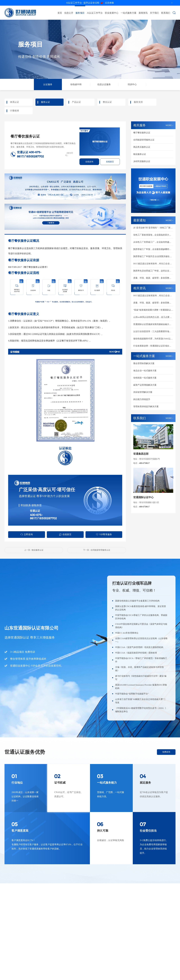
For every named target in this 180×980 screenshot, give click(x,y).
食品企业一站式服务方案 (145, 371)
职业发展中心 (112, 13)
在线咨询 (89, 162)
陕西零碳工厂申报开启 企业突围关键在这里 (153, 256)
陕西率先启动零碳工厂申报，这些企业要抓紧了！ (153, 271)
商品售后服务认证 (142, 147)
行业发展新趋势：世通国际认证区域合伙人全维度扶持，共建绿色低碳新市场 (153, 346)
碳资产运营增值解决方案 (145, 385)
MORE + (169, 125)
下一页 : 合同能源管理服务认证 (97, 550)
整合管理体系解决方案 (144, 363)
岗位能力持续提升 (142, 399)
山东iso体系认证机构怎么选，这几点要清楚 (153, 317)
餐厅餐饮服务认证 (142, 133)
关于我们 (154, 13)
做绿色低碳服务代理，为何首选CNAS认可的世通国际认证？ (153, 339)
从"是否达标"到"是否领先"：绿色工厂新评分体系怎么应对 (153, 228)
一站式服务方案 (129, 13)
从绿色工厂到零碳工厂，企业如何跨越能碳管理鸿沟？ (153, 242)
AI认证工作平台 (95, 13)
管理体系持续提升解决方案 (146, 407)
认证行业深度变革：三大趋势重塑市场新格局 (153, 331)
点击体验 (90, 3)
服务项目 (80, 13)
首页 (60, 13)
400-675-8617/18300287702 (43, 517)
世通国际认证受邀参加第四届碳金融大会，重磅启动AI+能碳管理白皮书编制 (153, 324)
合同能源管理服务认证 (144, 140)
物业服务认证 (140, 154)
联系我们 (166, 13)
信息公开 (69, 13)
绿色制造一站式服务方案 (145, 378)
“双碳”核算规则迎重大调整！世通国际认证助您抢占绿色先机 (153, 310)
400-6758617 (144, 463)
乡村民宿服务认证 (142, 161)
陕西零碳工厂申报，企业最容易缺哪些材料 (153, 249)
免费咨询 (166, 752)
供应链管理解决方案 (143, 392)
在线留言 (110, 162)
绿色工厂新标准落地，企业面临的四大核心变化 (153, 235)
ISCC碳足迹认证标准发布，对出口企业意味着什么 (153, 264)
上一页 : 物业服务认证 (34, 550)
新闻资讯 (143, 13)
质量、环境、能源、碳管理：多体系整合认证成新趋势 (153, 278)
